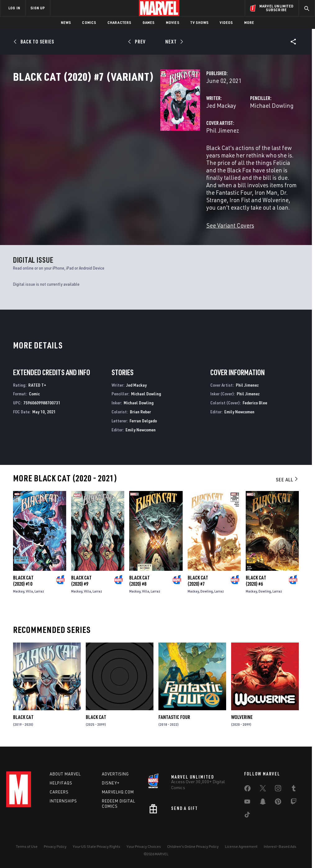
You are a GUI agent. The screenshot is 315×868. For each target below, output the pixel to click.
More (249, 23)
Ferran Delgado (143, 418)
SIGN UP (38, 8)
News (66, 23)
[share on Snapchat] (263, 802)
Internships (63, 800)
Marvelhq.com (118, 791)
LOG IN (14, 8)
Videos (226, 23)
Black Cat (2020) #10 (23, 578)
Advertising (115, 773)
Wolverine (242, 715)
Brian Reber (140, 409)
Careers (59, 791)
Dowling (207, 589)
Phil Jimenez (120, 158)
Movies (173, 23)
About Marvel (65, 773)
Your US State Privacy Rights (96, 845)
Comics (89, 23)
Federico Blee (255, 400)
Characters (119, 23)
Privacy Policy (55, 845)
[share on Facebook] (247, 789)
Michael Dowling (220, 133)
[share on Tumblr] (294, 789)
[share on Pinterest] (278, 802)
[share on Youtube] (247, 802)
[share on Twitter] (263, 789)
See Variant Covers (127, 223)
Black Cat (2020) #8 (139, 578)
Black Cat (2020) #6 (256, 578)
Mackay (19, 589)
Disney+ (111, 782)
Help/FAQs (61, 782)
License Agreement (241, 845)
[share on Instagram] (278, 789)
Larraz (39, 589)
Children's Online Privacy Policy (193, 845)
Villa (29, 589)
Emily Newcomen (141, 427)
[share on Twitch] (294, 802)
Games (149, 23)
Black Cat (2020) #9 (81, 578)
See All (287, 477)
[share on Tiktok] (247, 815)
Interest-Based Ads (280, 845)
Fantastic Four (174, 715)
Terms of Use (27, 845)
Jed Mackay (118, 133)
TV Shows (200, 23)
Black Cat (23, 715)
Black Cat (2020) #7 (198, 578)
